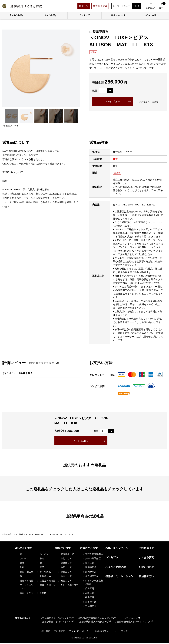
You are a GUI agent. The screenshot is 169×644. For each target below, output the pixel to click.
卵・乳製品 (44, 573)
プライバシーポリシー (80, 632)
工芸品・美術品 (46, 582)
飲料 (21, 568)
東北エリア (65, 559)
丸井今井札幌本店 (93, 555)
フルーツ (23, 559)
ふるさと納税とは (116, 568)
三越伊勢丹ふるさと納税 (12, 535)
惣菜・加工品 (25, 573)
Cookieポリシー (103, 632)
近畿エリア (65, 573)
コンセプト (112, 558)
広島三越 (88, 589)
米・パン (43, 555)
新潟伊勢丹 (89, 568)
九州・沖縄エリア (68, 586)
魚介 (40, 559)
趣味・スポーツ (46, 586)
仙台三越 (88, 564)
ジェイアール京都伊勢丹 (93, 583)
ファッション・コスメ (26, 588)
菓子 (40, 568)
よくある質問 (146, 558)
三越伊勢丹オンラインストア (56, 619)
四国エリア (65, 582)
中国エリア (65, 577)
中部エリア (65, 568)
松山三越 (88, 598)
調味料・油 (44, 577)
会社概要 (46, 632)
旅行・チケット (26, 594)
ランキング (84, 15)
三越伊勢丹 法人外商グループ (93, 623)
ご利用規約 (60, 632)
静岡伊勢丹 (89, 573)
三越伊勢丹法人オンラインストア (133, 623)
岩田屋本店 (89, 603)
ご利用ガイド (146, 549)
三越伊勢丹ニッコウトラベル (56, 623)
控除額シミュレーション (119, 577)
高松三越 (88, 594)
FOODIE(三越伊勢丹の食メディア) (95, 619)
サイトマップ (121, 632)
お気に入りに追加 (148, 105)
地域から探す (51, 15)
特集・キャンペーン (117, 549)
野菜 (21, 564)
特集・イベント (118, 15)
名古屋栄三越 (90, 577)
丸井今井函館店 (92, 559)
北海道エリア (66, 555)
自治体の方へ (146, 577)
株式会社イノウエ (123, 152)
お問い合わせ (146, 568)
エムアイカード (129, 619)
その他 (42, 594)
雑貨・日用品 (25, 582)
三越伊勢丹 (89, 607)
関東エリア (65, 564)
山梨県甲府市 (99, 32)
